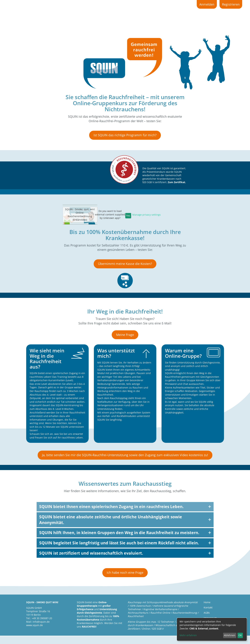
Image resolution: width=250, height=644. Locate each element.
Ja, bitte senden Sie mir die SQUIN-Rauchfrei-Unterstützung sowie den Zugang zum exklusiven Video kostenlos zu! (125, 455)
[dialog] (212, 629)
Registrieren (231, 4)
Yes (128, 216)
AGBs (207, 613)
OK (240, 635)
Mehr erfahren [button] (188, 635)
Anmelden (207, 4)
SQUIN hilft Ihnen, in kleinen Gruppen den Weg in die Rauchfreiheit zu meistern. (119, 533)
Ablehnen (230, 635)
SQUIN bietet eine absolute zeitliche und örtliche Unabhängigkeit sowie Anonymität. (111, 520)
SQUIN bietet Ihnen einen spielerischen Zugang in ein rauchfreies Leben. (111, 507)
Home (207, 602)
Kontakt (208, 607)
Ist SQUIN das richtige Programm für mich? (125, 135)
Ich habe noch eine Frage (125, 572)
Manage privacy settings (147, 215)
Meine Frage (125, 335)
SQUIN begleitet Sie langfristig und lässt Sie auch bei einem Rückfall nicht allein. (119, 543)
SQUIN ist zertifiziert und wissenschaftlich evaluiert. (91, 553)
